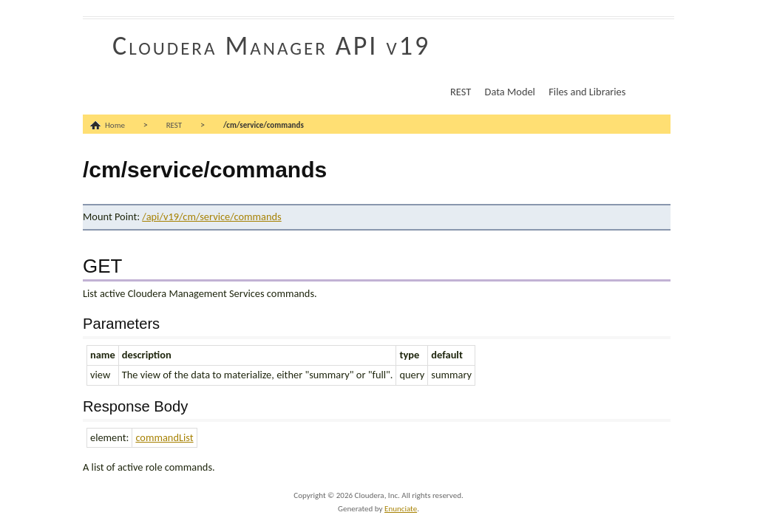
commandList (164, 437)
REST (461, 92)
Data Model (510, 92)
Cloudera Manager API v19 (271, 46)
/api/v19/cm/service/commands (211, 216)
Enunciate (401, 509)
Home (115, 125)
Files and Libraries (587, 92)
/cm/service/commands (264, 125)
